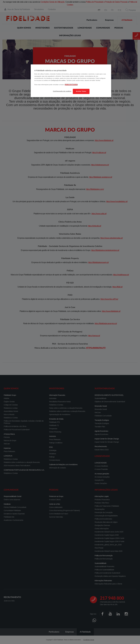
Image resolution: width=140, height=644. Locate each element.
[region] (71, 81)
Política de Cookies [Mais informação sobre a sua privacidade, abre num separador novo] (71, 85)
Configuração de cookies (62, 91)
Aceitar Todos (81, 91)
